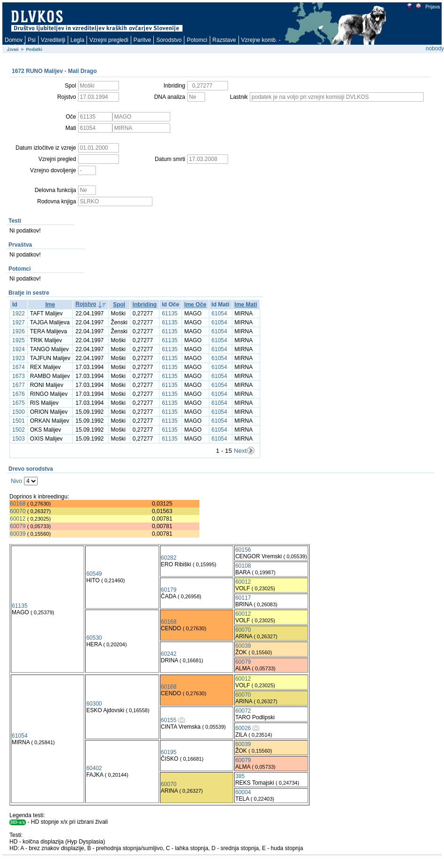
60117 (243, 598)
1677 (19, 385)
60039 (18, 534)
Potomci (197, 40)
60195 (169, 752)
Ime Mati (246, 305)
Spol (119, 305)
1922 (19, 313)
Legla (77, 40)
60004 (243, 792)
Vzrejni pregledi (109, 40)
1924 (19, 349)
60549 (94, 574)
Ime (50, 305)
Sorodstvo (169, 40)
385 (240, 776)
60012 (18, 519)
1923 (19, 358)
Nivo (16, 481)
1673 (19, 376)
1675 (19, 403)
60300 (94, 704)
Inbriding (145, 305)
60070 (18, 511)
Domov (14, 40)
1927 (19, 322)
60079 (18, 526)
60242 (169, 654)
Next (240, 451)
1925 (19, 340)
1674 (19, 367)
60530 (94, 638)
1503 (19, 439)
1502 (19, 430)
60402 (94, 768)
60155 (169, 720)
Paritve (142, 40)
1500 (19, 412)
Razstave (224, 40)
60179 (169, 590)
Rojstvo (86, 304)
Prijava (432, 7)
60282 (169, 558)
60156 (243, 550)
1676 (19, 394)
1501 (19, 421)
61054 (219, 313)
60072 (243, 711)
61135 (170, 313)
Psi (32, 40)
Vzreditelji (53, 40)
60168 (18, 504)
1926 (19, 331)
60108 (243, 566)
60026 (243, 728)
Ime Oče (195, 305)
